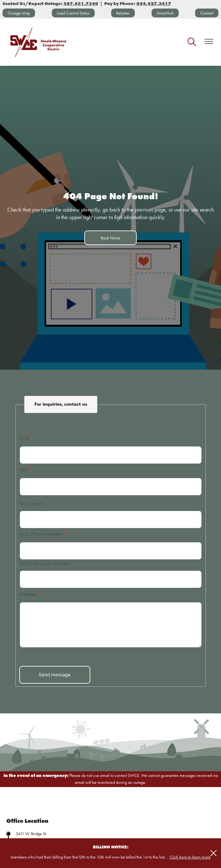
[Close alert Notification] (214, 853)
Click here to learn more (190, 857)
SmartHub (165, 13)
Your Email (31, 504)
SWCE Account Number (45, 563)
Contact (207, 13)
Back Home (110, 238)
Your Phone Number (41, 534)
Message (28, 594)
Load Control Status (73, 13)
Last (24, 470)
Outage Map (19, 13)
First (24, 438)
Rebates (123, 13)
